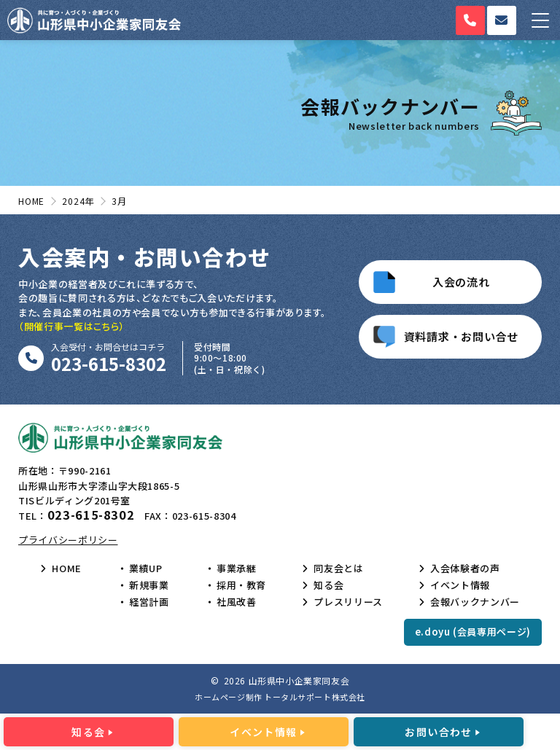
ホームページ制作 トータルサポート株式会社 (280, 697)
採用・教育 (241, 585)
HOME (67, 569)
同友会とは (338, 569)
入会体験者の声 (465, 569)
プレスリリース (348, 602)
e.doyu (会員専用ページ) (473, 632)
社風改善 (237, 602)
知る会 (328, 585)
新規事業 (149, 585)
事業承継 (237, 569)
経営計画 (149, 602)
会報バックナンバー (475, 602)
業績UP (146, 569)
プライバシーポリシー (68, 540)
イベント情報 (460, 585)
